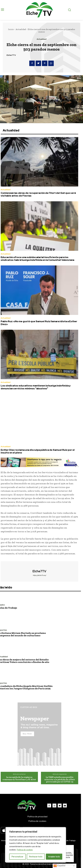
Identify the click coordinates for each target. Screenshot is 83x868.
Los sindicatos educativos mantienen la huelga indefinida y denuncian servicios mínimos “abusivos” (36, 387)
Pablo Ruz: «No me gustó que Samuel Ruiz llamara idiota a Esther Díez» (39, 323)
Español (59, 866)
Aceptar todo (54, 857)
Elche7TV (11, 55)
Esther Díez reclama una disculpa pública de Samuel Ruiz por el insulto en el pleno (38, 451)
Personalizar (17, 857)
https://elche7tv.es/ (40, 575)
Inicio (11, 29)
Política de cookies (25, 850)
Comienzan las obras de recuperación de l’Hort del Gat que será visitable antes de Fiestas (38, 194)
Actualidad (21, 29)
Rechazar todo (36, 857)
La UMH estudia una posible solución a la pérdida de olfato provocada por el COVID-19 (60, 779)
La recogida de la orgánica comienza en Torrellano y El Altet (19, 778)
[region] (36, 845)
